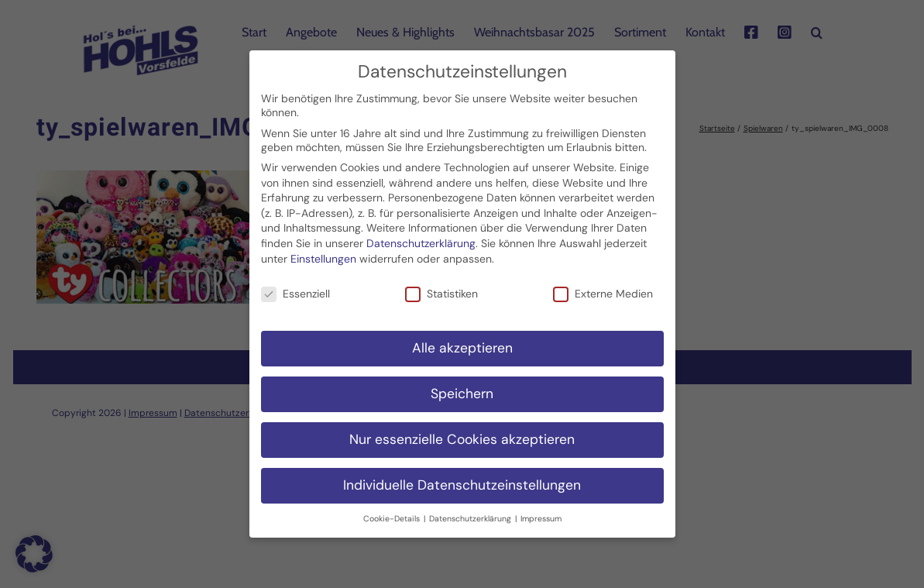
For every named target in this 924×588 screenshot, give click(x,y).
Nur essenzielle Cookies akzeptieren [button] (462, 432)
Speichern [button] (462, 386)
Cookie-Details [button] (393, 510)
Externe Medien (603, 286)
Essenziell (295, 286)
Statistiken (441, 286)
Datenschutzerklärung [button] (471, 510)
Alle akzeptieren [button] (462, 340)
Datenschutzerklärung (421, 236)
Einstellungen (323, 250)
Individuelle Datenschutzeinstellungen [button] (462, 477)
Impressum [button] (541, 510)
